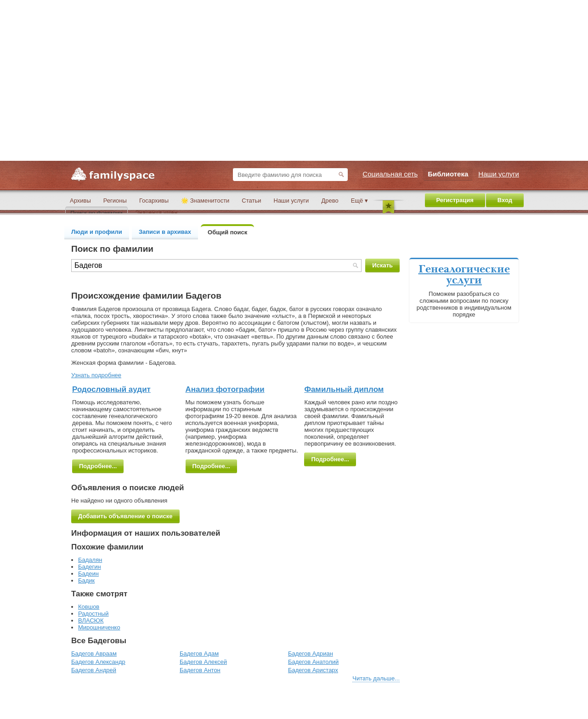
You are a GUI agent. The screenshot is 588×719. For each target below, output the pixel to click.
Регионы (115, 201)
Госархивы (154, 201)
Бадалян (90, 560)
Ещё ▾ (359, 201)
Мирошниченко (99, 627)
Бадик (86, 580)
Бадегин (90, 567)
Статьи (251, 201)
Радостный (93, 614)
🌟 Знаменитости (205, 201)
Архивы (80, 201)
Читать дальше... (376, 678)
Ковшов (89, 607)
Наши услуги (291, 201)
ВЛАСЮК (91, 620)
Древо (330, 201)
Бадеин (88, 574)
